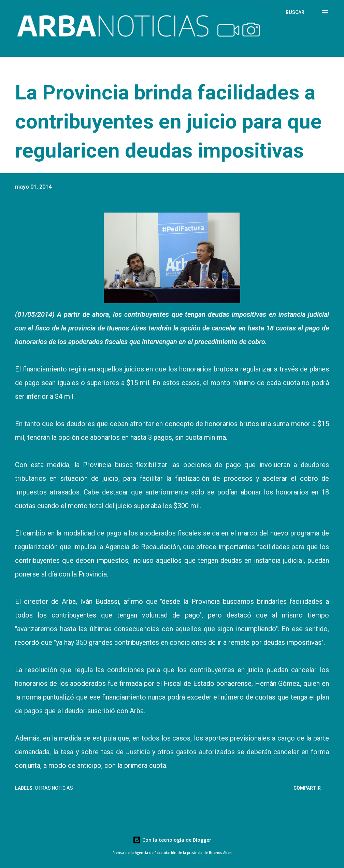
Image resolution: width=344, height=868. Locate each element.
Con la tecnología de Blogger (172, 840)
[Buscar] (295, 12)
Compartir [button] (307, 788)
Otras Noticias (54, 788)
